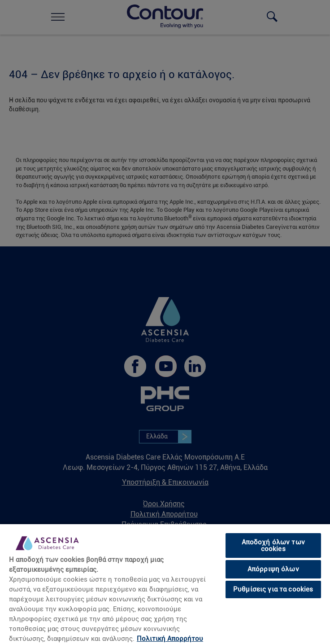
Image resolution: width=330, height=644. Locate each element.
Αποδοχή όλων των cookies (273, 545)
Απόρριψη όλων (273, 569)
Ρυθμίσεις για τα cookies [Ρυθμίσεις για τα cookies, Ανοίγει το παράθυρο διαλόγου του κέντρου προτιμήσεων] (273, 589)
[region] (165, 584)
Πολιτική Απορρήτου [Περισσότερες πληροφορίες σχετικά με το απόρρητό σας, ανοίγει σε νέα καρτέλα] (170, 639)
